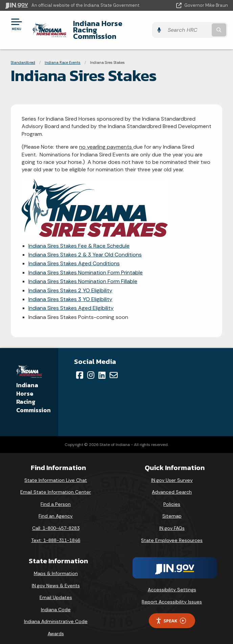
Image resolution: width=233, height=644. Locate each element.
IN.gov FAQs (172, 522)
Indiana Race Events (63, 56)
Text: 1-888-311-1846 (56, 534)
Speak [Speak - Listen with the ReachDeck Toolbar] (171, 614)
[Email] (114, 369)
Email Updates (56, 591)
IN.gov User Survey (172, 473)
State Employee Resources (172, 534)
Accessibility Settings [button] (172, 583)
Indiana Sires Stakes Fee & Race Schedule (79, 239)
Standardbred (23, 56)
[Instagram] (91, 369)
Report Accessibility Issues (172, 595)
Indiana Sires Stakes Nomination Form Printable (86, 266)
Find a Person (56, 498)
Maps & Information (56, 567)
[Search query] (196, 27)
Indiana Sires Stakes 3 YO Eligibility (70, 293)
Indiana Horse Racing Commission (110, 27)
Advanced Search (172, 486)
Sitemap (172, 510)
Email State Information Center (56, 486)
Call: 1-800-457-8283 (56, 522)
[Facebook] (80, 369)
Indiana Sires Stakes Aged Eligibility (71, 302)
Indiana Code (56, 603)
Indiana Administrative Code (56, 615)
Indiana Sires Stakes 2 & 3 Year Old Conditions (85, 248)
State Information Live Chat (56, 473)
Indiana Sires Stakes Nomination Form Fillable (83, 275)
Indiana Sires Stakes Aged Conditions (74, 257)
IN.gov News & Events (56, 579)
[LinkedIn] (102, 369)
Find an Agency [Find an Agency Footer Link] (56, 510)
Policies (172, 498)
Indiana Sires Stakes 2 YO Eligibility (70, 284)
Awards (56, 627)
